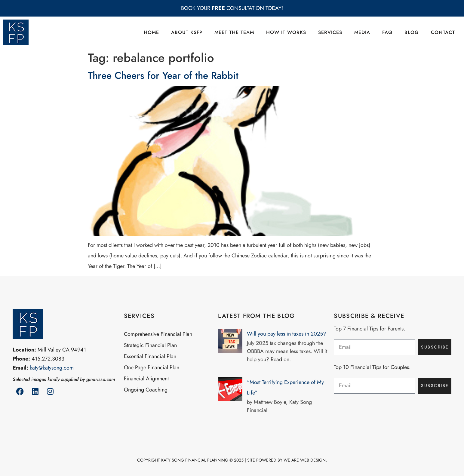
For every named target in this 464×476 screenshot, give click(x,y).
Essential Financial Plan (150, 356)
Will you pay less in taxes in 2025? (286, 334)
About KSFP (187, 32)
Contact (443, 32)
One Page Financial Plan (152, 367)
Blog (412, 32)
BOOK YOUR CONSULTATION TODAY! (232, 8)
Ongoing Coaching (146, 390)
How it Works (286, 32)
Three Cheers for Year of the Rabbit (163, 75)
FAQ (387, 32)
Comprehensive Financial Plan (158, 334)
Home (151, 32)
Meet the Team (234, 32)
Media (362, 32)
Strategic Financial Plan (150, 345)
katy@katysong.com (52, 368)
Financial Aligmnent (146, 379)
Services (330, 32)
